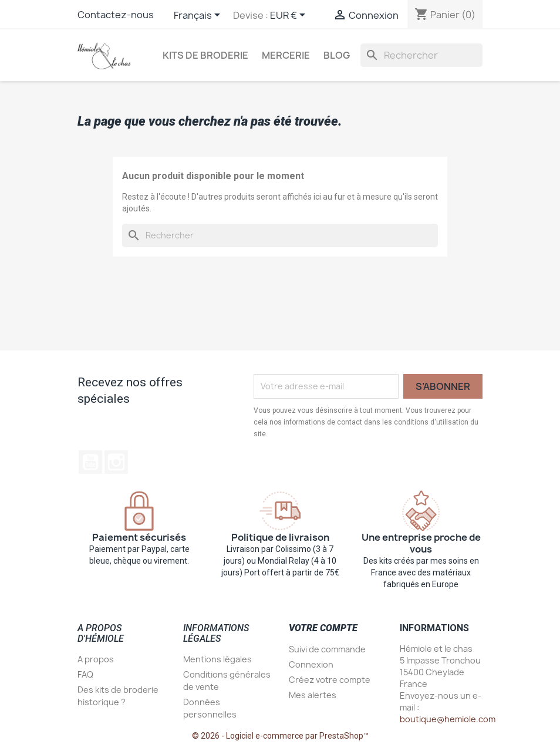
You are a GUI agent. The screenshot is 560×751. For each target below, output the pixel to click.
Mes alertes (313, 695)
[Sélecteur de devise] (290, 16)
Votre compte (323, 628)
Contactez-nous (116, 15)
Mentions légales (217, 659)
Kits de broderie (205, 55)
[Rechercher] (421, 55)
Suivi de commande (327, 649)
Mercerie (286, 55)
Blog (337, 55)
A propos (96, 659)
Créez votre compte (330, 680)
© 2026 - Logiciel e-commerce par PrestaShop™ (280, 736)
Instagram (116, 462)
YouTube (90, 462)
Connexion (311, 664)
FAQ (85, 674)
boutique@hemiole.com (448, 719)
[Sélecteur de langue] (199, 16)
